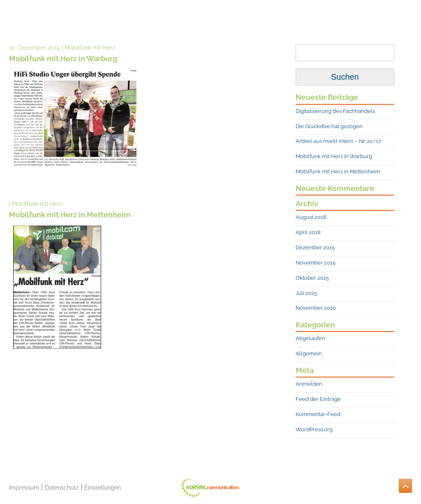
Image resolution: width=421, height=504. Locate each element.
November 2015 (316, 263)
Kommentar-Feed (318, 414)
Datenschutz (62, 487)
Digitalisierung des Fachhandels (335, 111)
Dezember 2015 (315, 247)
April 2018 (308, 232)
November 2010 (316, 308)
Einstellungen (103, 487)
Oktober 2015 (312, 278)
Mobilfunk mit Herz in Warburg (334, 156)
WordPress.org (314, 429)
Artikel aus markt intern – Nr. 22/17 (338, 141)
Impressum (24, 487)
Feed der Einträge (318, 399)
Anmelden (309, 384)
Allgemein (309, 353)
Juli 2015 (306, 293)
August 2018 (311, 217)
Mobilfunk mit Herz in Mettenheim (338, 171)
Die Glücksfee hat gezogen (329, 126)
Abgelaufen (310, 338)
